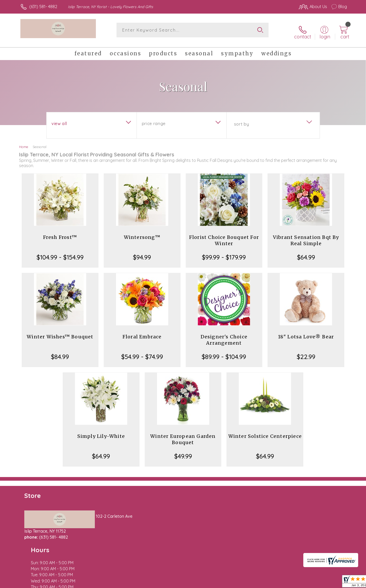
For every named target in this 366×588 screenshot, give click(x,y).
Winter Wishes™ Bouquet (60, 333)
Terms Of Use (233, 583)
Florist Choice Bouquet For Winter (224, 237)
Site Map (333, 583)
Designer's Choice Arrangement (224, 336)
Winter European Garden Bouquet (183, 436)
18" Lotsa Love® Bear (306, 333)
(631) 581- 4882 (43, 7)
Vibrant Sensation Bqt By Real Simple (306, 237)
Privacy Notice (263, 583)
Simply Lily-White (101, 433)
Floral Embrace (142, 333)
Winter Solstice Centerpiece (265, 433)
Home (24, 143)
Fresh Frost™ (60, 234)
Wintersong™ (142, 234)
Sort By (242, 120)
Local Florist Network (301, 583)
